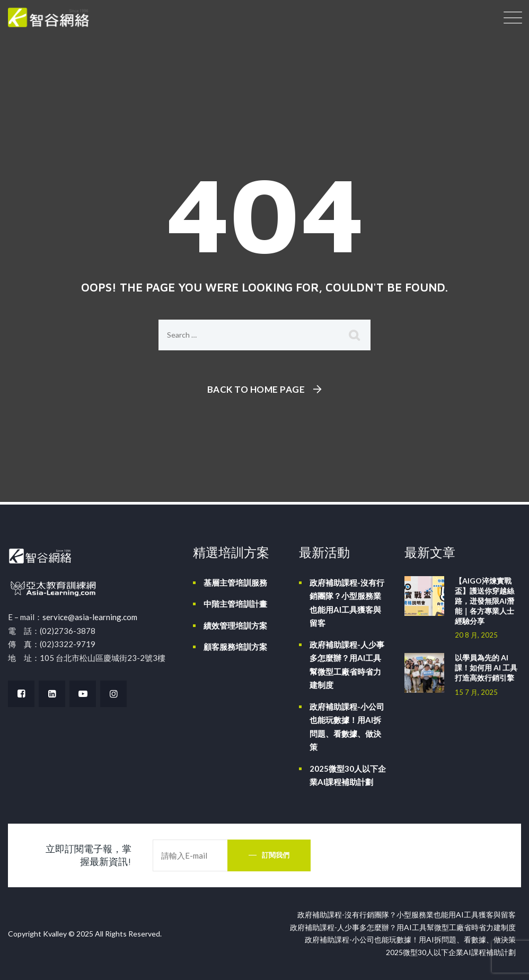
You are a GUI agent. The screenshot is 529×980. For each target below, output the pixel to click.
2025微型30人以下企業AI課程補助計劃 (348, 775)
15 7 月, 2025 (476, 692)
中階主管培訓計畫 (235, 604)
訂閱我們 (276, 855)
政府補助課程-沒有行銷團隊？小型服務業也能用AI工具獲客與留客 (347, 603)
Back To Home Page (256, 389)
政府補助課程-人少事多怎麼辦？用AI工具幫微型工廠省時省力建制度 (347, 665)
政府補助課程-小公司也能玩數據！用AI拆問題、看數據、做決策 (347, 727)
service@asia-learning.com (90, 617)
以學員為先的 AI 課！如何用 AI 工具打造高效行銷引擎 (486, 668)
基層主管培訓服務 (235, 582)
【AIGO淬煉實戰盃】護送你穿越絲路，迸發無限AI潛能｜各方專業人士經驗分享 (484, 601)
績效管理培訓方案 (235, 625)
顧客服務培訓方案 (235, 647)
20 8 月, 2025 (476, 635)
